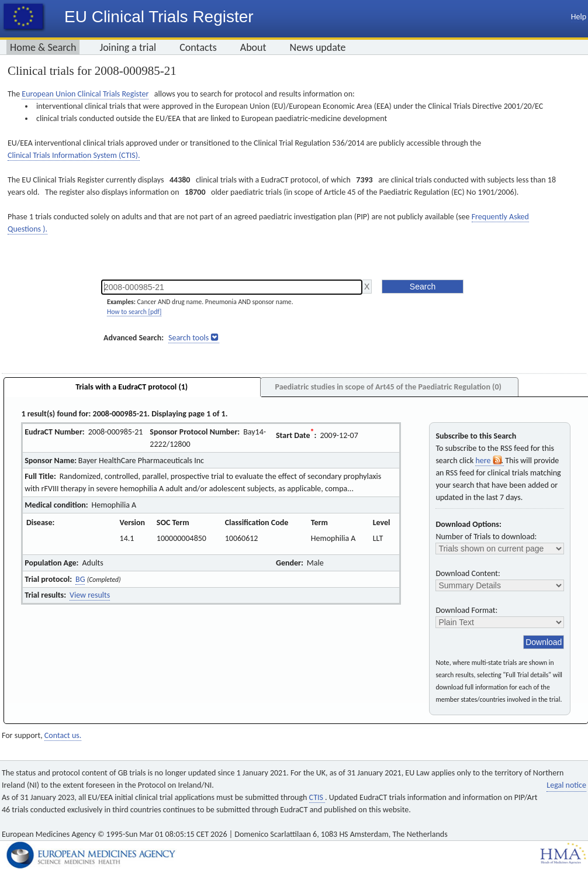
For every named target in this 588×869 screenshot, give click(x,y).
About (253, 47)
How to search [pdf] (134, 312)
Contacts (198, 47)
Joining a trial (128, 47)
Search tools (188, 338)
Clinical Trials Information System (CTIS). (74, 155)
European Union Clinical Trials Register (85, 94)
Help (579, 17)
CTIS (317, 797)
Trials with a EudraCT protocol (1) (132, 387)
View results (90, 595)
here (489, 461)
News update (318, 47)
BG (80, 579)
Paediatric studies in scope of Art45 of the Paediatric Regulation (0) (388, 387)
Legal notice (566, 785)
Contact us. (63, 735)
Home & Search (43, 47)
